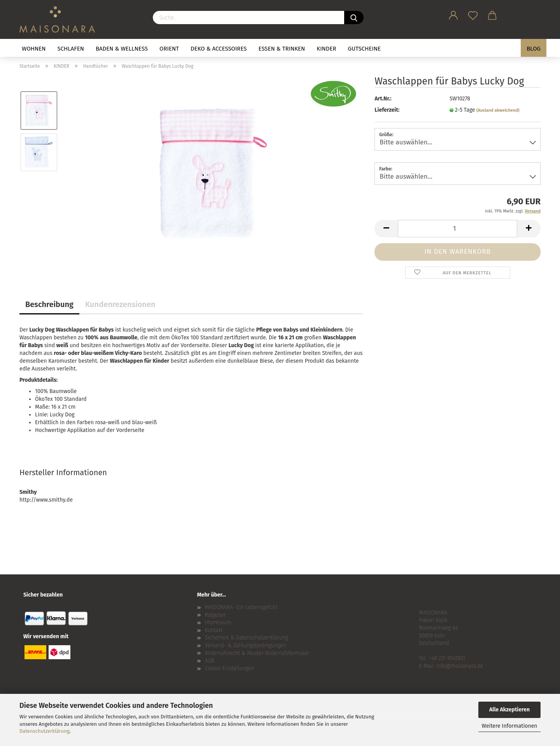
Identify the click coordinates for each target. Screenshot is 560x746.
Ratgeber (215, 615)
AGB (210, 661)
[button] (453, 14)
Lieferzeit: (387, 110)
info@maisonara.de (460, 666)
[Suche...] (354, 18)
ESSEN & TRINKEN (282, 49)
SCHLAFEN (71, 49)
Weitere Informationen (509, 726)
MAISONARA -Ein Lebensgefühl (241, 607)
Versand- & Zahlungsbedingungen (246, 645)
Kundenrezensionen (120, 304)
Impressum (218, 622)
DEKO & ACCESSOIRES (219, 49)
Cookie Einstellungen (230, 668)
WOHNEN (34, 49)
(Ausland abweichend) (498, 110)
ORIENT (169, 49)
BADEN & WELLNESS (122, 49)
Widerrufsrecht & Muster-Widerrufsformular (257, 653)
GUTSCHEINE (364, 49)
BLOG (534, 49)
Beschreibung (49, 304)
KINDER (326, 49)
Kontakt (214, 630)
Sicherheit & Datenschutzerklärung (247, 638)
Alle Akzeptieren (509, 710)
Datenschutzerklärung (45, 731)
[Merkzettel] (473, 14)
